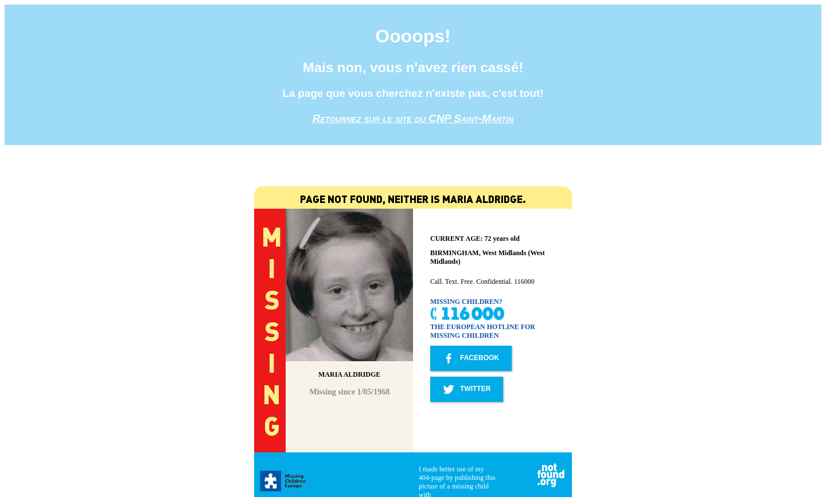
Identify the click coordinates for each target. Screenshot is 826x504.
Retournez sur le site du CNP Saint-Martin (413, 118)
